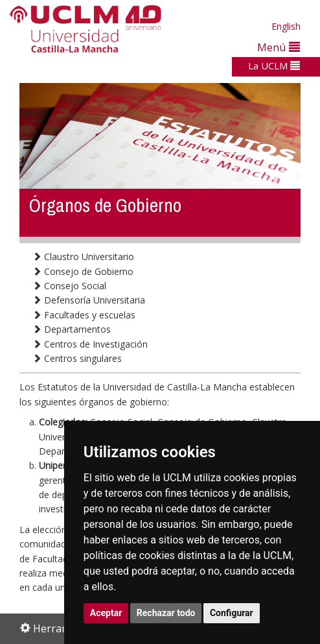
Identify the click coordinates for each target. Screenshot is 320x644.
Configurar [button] (232, 613)
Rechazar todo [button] (166, 613)
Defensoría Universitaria (89, 300)
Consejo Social (69, 286)
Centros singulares (77, 358)
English (286, 26)
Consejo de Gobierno (83, 271)
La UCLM (274, 66)
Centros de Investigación (90, 344)
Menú (279, 47)
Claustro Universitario (83, 256)
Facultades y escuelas (84, 315)
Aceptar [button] (106, 613)
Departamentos (72, 329)
